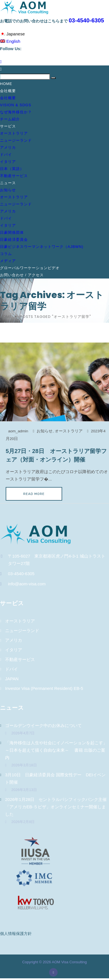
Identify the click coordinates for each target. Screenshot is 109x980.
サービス (8, 126)
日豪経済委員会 (14, 240)
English (10, 41)
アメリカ (8, 147)
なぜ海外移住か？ (16, 112)
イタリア (8, 162)
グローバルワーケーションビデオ (30, 268)
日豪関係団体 (12, 232)
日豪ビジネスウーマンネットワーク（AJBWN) (42, 247)
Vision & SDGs (16, 105)
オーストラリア (14, 133)
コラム (6, 254)
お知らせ (8, 190)
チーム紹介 (10, 119)
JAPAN (12, 679)
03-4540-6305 (86, 20)
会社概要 (8, 91)
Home (6, 84)
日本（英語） (12, 169)
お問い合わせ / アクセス (22, 275)
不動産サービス (14, 176)
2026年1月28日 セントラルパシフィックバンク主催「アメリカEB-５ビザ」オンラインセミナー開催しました (56, 807)
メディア (8, 261)
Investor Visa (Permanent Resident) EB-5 (44, 688)
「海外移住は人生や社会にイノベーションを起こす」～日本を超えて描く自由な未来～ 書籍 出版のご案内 (56, 750)
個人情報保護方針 (16, 934)
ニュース (8, 183)
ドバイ (6, 155)
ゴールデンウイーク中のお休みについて (43, 725)
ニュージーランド (16, 140)
